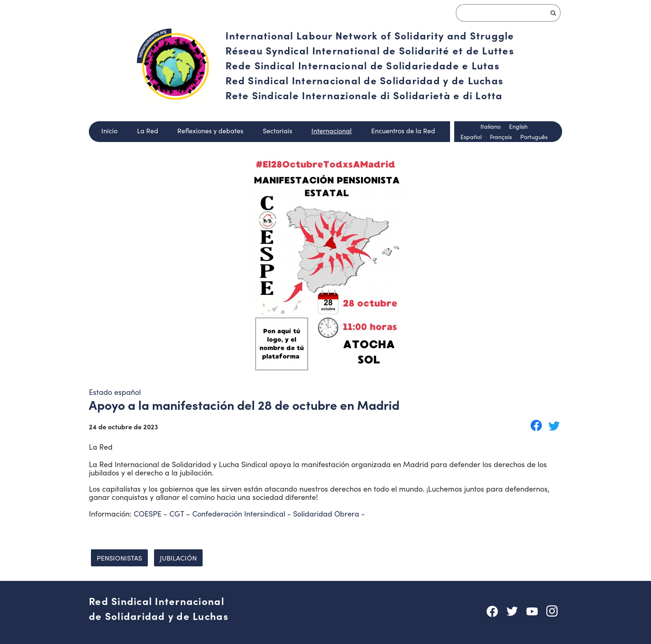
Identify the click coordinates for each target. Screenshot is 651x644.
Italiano (491, 126)
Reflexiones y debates (210, 131)
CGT (177, 514)
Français (501, 137)
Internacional (332, 131)
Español (471, 137)
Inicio (109, 131)
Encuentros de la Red (403, 131)
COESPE (148, 514)
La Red (148, 131)
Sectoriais (278, 131)
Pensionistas (119, 558)
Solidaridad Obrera (326, 514)
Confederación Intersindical (239, 514)
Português (534, 137)
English (518, 126)
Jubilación (178, 558)
